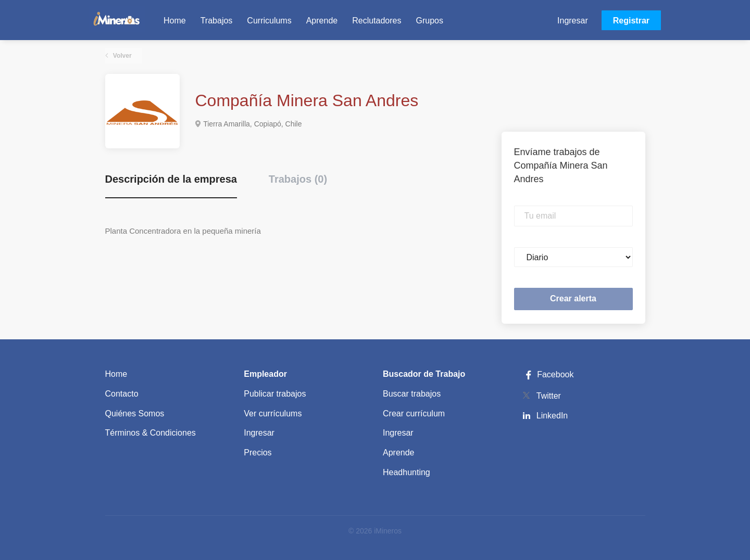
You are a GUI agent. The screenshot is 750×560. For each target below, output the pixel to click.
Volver (122, 56)
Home (116, 374)
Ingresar (573, 21)
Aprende (399, 453)
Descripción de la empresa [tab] (171, 179)
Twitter (549, 396)
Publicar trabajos (275, 394)
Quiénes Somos (135, 413)
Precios (258, 453)
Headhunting (407, 472)
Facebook (548, 374)
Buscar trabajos (412, 394)
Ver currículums (273, 413)
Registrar (631, 21)
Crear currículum (414, 413)
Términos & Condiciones (151, 433)
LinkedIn (552, 416)
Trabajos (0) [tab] (298, 179)
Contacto (122, 394)
